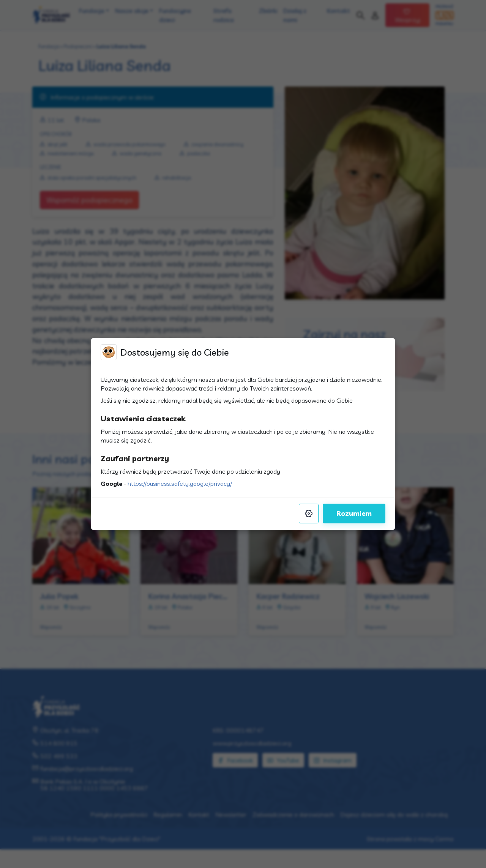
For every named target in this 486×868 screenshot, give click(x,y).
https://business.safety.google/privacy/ (180, 484)
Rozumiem (354, 513)
